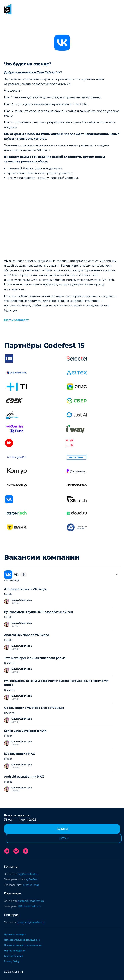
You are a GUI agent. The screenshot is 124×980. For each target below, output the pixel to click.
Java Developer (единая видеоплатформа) (35, 658)
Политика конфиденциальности (23, 945)
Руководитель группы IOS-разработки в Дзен (38, 612)
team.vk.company (16, 320)
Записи (62, 829)
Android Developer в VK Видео (27, 635)
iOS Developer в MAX (20, 754)
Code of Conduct (13, 956)
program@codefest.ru (31, 922)
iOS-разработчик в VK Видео (26, 589)
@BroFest (32, 879)
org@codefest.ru (28, 874)
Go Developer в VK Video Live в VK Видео (34, 708)
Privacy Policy (12, 961)
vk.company (11, 580)
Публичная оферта (15, 934)
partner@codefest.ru (31, 901)
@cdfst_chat (31, 885)
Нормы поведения (15, 951)
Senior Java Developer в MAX (25, 731)
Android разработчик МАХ (24, 777)
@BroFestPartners (29, 906)
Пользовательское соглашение (22, 940)
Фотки (64, 838)
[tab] (62, 574)
